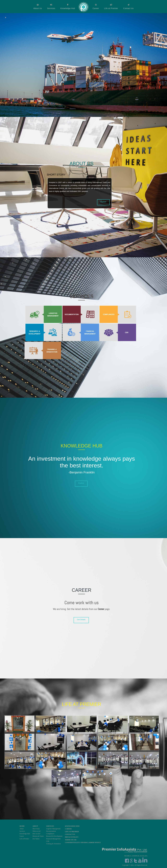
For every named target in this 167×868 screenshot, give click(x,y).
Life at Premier (111, 8)
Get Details (81, 620)
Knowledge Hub (68, 8)
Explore (103, 202)
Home (84, 7)
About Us (38, 8)
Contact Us (128, 8)
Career (96, 8)
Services (51, 8)
